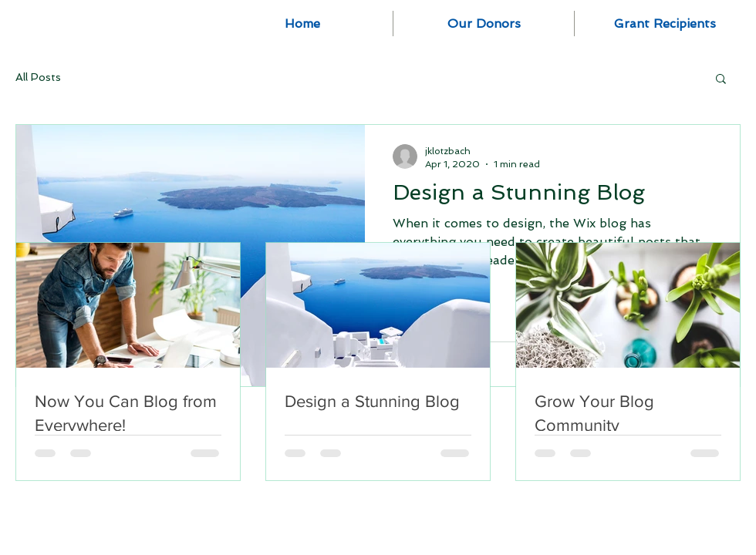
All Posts (38, 77)
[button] (721, 80)
